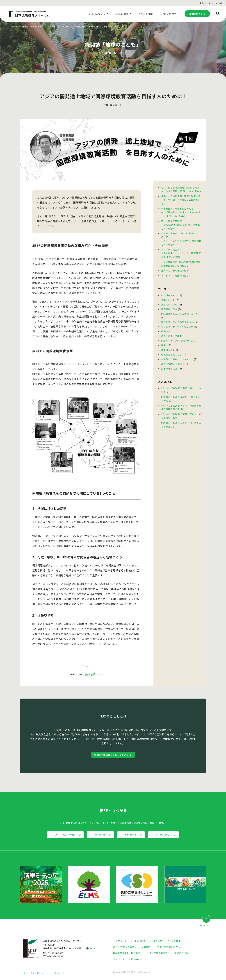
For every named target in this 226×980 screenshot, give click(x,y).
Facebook (99, 835)
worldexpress (169, 292)
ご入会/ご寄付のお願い (125, 947)
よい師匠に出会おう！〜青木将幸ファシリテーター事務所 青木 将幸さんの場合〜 (181, 251)
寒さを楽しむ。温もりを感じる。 (178, 318)
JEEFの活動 (157, 941)
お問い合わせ (136, 959)
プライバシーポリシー (34, 973)
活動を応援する (197, 14)
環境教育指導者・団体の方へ (128, 953)
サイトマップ (57, 973)
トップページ (13, 26)
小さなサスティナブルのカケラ (177, 323)
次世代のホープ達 (170, 332)
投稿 (164, 327)
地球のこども (181, 953)
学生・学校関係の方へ (169, 947)
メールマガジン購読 (61, 835)
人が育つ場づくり (170, 301)
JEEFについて (139, 941)
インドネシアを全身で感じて (176, 273)
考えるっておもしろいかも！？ (177, 354)
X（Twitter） (168, 835)
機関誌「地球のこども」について (112, 755)
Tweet (86, 666)
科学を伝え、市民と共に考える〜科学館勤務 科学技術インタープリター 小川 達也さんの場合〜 (181, 212)
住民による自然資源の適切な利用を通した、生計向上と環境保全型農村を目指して (181, 199)
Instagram (132, 835)
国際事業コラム (58, 26)
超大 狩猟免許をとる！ (173, 359)
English (219, 3)
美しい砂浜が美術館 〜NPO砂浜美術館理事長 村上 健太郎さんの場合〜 (181, 223)
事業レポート (168, 297)
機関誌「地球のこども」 (35, 26)
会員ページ (205, 3)
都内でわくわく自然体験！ (175, 268)
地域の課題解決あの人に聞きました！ (181, 310)
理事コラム (167, 345)
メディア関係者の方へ (159, 953)
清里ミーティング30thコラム (177, 336)
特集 (164, 341)
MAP (93, 948)
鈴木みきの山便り (170, 363)
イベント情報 (174, 941)
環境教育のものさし (172, 350)
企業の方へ (147, 947)
